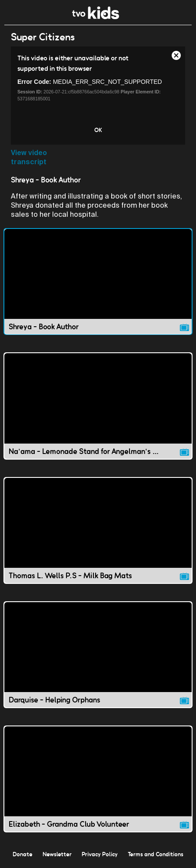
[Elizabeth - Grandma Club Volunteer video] (98, 779)
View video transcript (29, 157)
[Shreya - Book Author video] (98, 282)
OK (98, 130)
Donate (23, 854)
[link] (96, 17)
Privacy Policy (100, 854)
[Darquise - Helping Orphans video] (98, 655)
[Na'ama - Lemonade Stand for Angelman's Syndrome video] (98, 406)
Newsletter (57, 854)
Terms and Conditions (156, 854)
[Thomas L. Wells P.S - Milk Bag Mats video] (98, 530)
